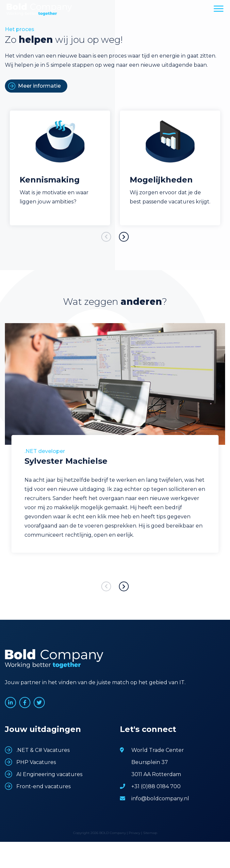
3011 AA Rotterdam (156, 774)
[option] (60, 168)
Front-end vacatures (43, 786)
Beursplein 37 (150, 762)
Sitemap (150, 833)
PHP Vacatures (36, 762)
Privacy (134, 833)
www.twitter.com (39, 703)
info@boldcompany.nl (160, 799)
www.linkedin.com (10, 703)
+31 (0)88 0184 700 (156, 786)
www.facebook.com (25, 703)
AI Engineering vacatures (49, 774)
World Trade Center (158, 750)
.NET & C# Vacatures (43, 750)
